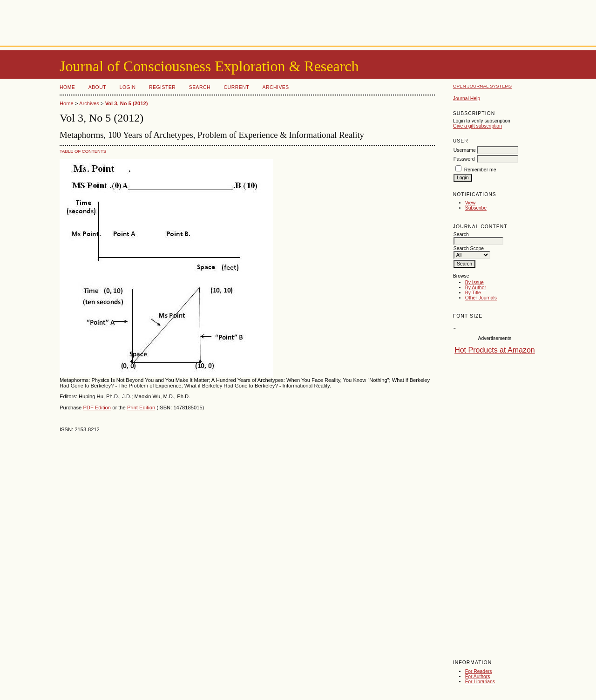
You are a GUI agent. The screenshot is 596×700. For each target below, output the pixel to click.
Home (67, 87)
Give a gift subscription (477, 126)
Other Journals (481, 298)
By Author (476, 288)
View (470, 203)
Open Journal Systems (482, 86)
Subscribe (476, 208)
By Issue (474, 282)
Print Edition (141, 408)
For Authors (478, 676)
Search (200, 87)
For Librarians (480, 682)
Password (464, 159)
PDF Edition (97, 408)
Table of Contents (83, 151)
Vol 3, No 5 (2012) (127, 103)
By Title (473, 293)
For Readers (479, 671)
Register (162, 87)
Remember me (480, 170)
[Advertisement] (298, 21)
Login (128, 87)
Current (237, 87)
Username (465, 150)
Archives (275, 87)
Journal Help (467, 99)
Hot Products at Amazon (495, 350)
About (97, 87)
